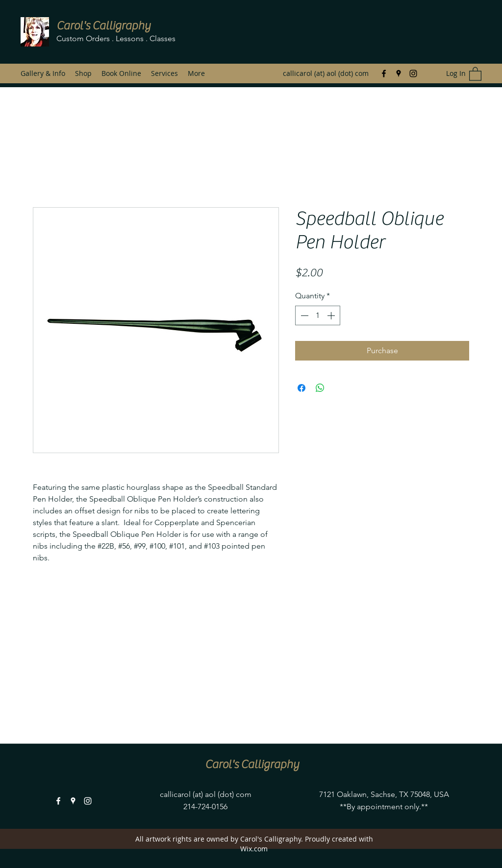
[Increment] (332, 315)
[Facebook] (384, 73)
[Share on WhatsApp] (320, 388)
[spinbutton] (318, 315)
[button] (475, 73)
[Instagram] (413, 73)
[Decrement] (303, 315)
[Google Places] (399, 73)
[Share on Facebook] (301, 388)
